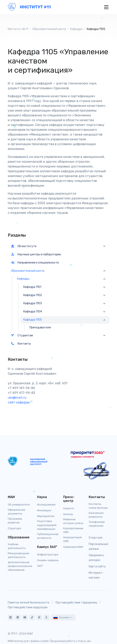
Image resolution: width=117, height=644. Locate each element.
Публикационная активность (48, 536)
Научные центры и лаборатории (36, 254)
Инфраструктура (48, 554)
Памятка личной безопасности (29, 603)
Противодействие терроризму (76, 603)
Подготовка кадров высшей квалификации (47, 525)
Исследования (46, 505)
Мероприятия (46, 516)
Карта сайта (97, 566)
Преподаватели (40, 327)
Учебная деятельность (17, 546)
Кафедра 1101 (32, 287)
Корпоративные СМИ (73, 530)
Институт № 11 (18, 29)
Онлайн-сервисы (48, 560)
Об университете (19, 505)
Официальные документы (17, 512)
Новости (69, 508)
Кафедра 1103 (33, 303)
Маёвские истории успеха (73, 521)
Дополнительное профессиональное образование (20, 566)
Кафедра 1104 (33, 312)
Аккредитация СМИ (72, 539)
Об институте (24, 246)
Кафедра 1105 (33, 320)
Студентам (22, 335)
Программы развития (15, 521)
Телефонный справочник (97, 524)
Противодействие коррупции (28, 607)
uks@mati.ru (17, 398)
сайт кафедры (19, 402)
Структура (14, 528)
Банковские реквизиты (96, 515)
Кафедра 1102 (33, 295)
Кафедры (76, 29)
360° (40, 566)
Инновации (44, 510)
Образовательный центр (49, 29)
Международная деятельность (18, 555)
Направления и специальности (35, 263)
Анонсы (68, 514)
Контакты (21, 344)
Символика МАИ (73, 547)
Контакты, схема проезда (98, 506)
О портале (96, 538)
